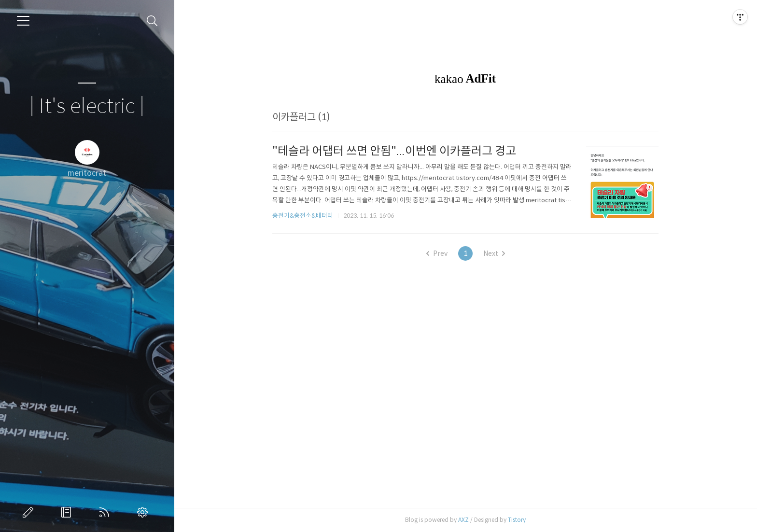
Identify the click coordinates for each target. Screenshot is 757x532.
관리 (144, 512)
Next (494, 253)
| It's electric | (87, 106)
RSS (106, 512)
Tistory (517, 520)
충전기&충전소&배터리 (303, 216)
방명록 (68, 512)
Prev (437, 253)
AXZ (463, 520)
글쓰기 (30, 512)
